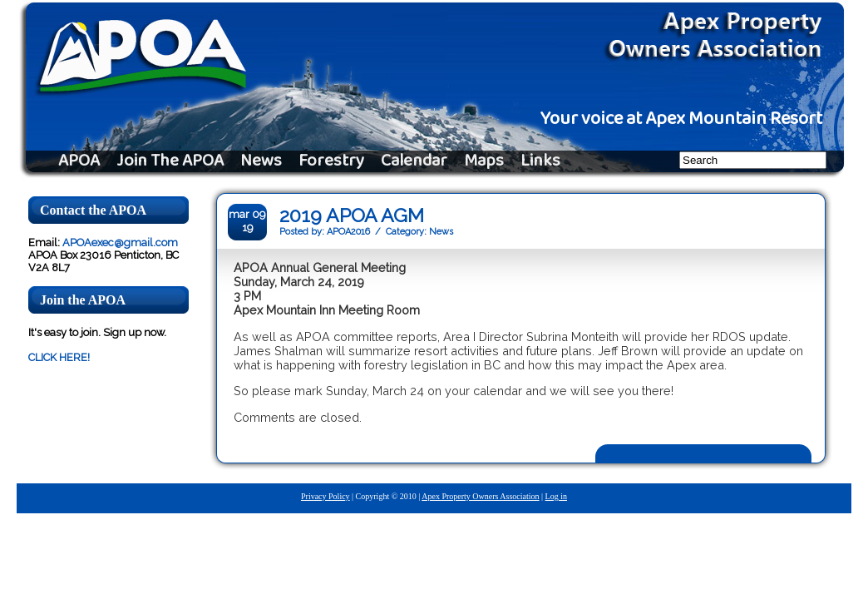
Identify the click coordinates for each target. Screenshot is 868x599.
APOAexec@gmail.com (120, 243)
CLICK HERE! (59, 357)
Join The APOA (170, 161)
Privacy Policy (325, 496)
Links (540, 161)
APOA (79, 161)
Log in (556, 496)
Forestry (331, 161)
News (261, 161)
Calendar (414, 161)
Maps (484, 161)
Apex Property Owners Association (480, 496)
